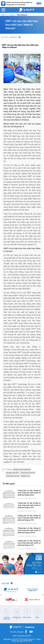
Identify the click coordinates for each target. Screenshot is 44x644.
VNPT (4, 15)
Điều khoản (27, 617)
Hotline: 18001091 (7, 618)
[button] (1, 595)
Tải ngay (39, 3)
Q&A (37, 617)
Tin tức (12, 15)
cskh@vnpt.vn (17, 618)
